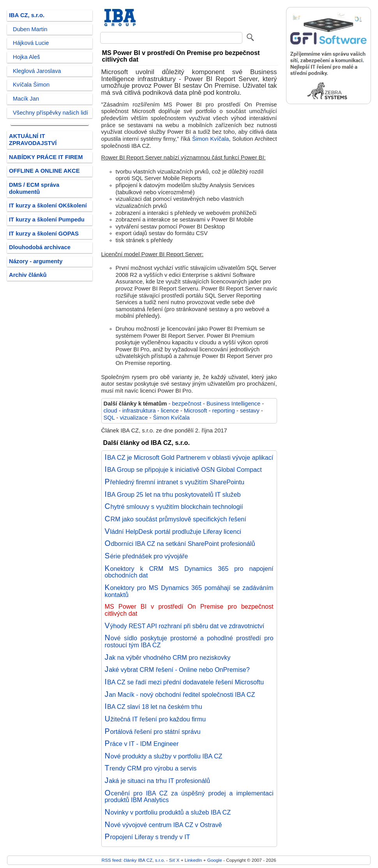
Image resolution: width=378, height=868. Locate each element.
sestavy (250, 411)
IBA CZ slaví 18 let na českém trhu (154, 707)
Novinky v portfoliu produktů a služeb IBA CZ (168, 812)
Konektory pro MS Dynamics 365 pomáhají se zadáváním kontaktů (189, 591)
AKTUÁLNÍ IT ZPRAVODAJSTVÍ (33, 140)
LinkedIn (193, 860)
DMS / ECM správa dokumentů (34, 188)
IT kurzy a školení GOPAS (44, 234)
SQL (109, 418)
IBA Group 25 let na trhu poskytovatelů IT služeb (173, 494)
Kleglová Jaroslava (37, 71)
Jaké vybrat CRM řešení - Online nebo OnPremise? (177, 670)
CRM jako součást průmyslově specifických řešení (176, 519)
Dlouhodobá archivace (40, 247)
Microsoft (196, 411)
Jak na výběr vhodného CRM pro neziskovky (168, 657)
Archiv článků (28, 275)
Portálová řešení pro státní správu (153, 732)
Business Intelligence (233, 404)
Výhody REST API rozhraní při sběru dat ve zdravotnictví (185, 626)
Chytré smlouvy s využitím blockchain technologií (174, 507)
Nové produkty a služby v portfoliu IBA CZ (164, 756)
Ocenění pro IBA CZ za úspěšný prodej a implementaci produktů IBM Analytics (189, 797)
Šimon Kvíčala (211, 139)
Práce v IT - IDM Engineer (142, 744)
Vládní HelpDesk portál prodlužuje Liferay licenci (173, 531)
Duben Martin (30, 29)
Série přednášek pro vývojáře (147, 556)
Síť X (174, 860)
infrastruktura (139, 411)
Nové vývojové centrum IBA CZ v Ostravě (163, 825)
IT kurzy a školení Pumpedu (47, 220)
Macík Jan (26, 99)
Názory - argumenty (36, 261)
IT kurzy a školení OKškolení (48, 205)
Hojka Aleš (26, 57)
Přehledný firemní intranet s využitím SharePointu (175, 482)
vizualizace (134, 418)
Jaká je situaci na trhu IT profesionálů (157, 781)
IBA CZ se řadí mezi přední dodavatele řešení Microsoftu (185, 682)
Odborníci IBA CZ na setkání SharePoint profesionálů (180, 544)
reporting (223, 411)
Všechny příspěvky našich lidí (50, 113)
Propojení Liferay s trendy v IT (147, 837)
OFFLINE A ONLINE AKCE (44, 171)
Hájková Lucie (31, 43)
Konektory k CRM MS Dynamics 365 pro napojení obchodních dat (189, 572)
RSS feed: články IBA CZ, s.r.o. (133, 860)
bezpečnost (186, 404)
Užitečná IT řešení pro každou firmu (155, 719)
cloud (110, 411)
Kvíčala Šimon (31, 85)
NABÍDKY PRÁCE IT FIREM (46, 157)
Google (215, 860)
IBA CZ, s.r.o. (27, 15)
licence (170, 411)
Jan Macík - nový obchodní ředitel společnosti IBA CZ (180, 694)
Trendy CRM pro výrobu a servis (151, 768)
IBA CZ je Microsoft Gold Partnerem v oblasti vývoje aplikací (189, 457)
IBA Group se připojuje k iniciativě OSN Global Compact (183, 469)
